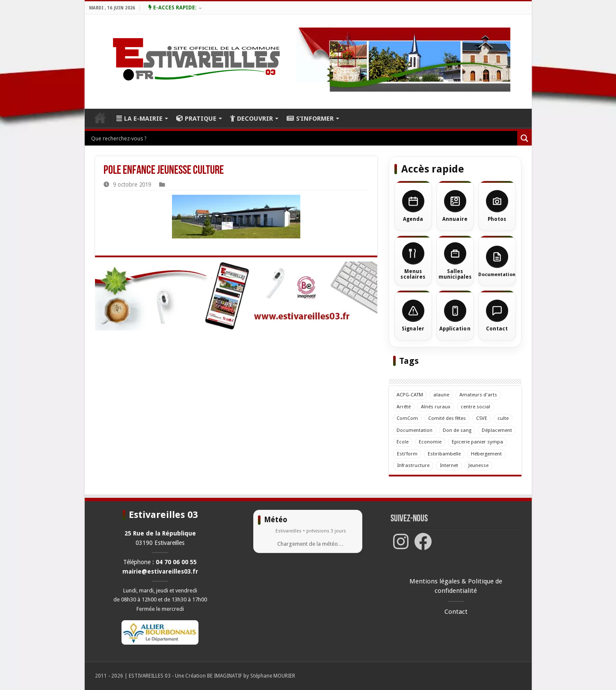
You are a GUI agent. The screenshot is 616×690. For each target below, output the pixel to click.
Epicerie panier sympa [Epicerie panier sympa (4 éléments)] (478, 442)
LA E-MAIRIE (139, 119)
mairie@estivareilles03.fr (160, 571)
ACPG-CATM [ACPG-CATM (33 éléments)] (410, 395)
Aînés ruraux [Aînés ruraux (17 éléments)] (436, 407)
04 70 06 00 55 (176, 562)
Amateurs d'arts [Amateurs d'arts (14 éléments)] (479, 395)
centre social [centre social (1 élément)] (476, 407)
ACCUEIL (100, 118)
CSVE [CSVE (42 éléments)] (482, 418)
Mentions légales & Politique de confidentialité (456, 586)
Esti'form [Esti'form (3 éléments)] (407, 454)
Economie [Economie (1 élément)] (431, 442)
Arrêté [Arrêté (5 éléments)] (404, 407)
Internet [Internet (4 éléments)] (449, 465)
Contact (456, 612)
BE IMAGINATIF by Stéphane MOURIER (251, 676)
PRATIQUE (196, 119)
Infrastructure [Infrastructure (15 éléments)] (413, 465)
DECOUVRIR (252, 119)
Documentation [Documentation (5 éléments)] (415, 430)
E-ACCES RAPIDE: (172, 8)
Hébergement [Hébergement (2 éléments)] (486, 454)
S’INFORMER (310, 119)
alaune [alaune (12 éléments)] (442, 395)
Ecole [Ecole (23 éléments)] (403, 442)
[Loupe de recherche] (524, 138)
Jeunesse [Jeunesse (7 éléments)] (478, 465)
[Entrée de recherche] (303, 138)
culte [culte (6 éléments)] (503, 418)
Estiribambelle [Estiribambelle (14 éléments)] (444, 454)
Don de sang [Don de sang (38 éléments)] (458, 430)
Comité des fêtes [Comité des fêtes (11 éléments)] (447, 418)
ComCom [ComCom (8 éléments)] (408, 418)
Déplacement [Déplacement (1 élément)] (497, 430)
